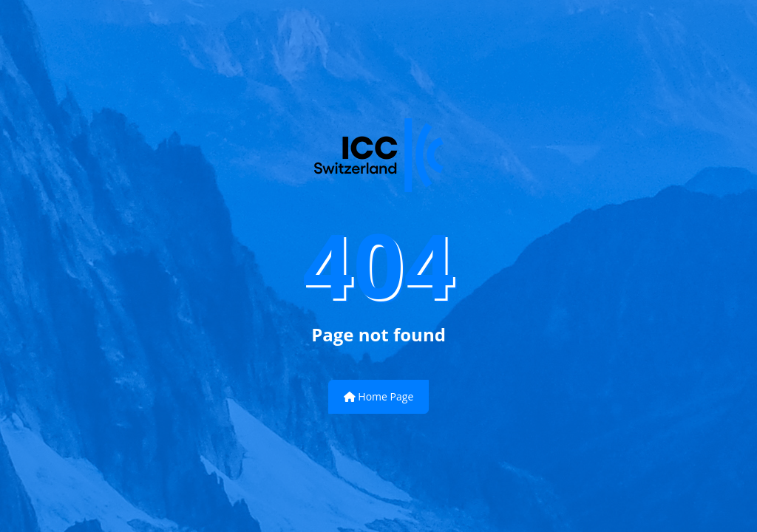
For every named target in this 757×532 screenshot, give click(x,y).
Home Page (379, 396)
